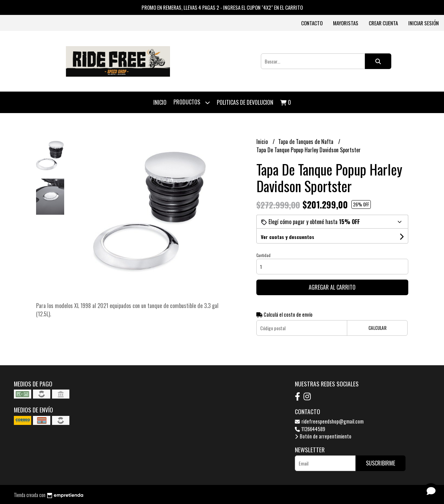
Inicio (160, 102)
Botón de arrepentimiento (323, 436)
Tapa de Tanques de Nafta (306, 142)
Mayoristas (346, 23)
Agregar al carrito (332, 287)
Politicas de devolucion (245, 102)
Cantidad (263, 255)
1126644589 (310, 429)
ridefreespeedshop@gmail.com (329, 421)
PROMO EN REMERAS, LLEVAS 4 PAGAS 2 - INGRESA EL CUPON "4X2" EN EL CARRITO (222, 7)
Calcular (377, 328)
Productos (192, 102)
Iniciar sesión (424, 23)
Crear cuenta (383, 23)
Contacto (312, 23)
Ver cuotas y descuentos (288, 237)
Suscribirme (381, 463)
